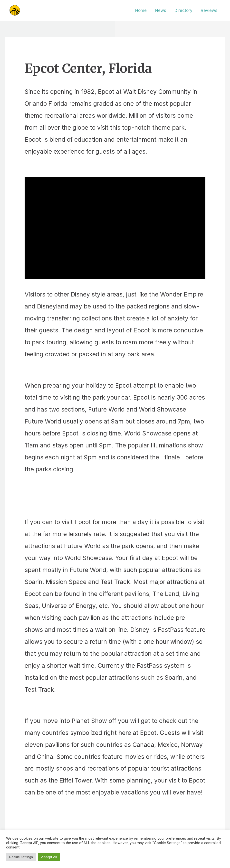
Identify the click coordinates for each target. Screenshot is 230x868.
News (161, 11)
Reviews (209, 11)
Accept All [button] (49, 857)
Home (141, 11)
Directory (183, 11)
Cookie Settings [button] (21, 857)
